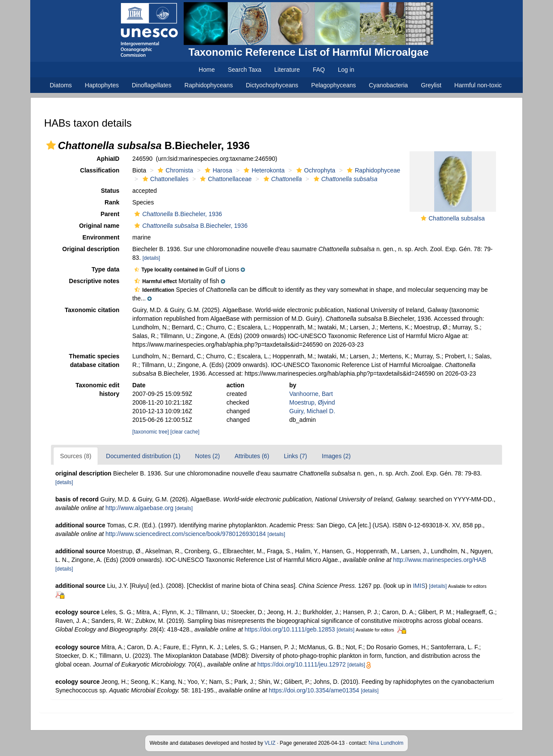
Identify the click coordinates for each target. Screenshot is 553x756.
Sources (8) (76, 456)
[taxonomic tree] (151, 432)
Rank (112, 202)
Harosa (217, 170)
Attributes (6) (252, 456)
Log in (346, 70)
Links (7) (296, 456)
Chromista (174, 170)
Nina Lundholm (386, 743)
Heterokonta (263, 170)
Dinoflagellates (152, 85)
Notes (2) (207, 456)
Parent (110, 214)
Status (110, 191)
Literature (287, 70)
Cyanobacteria (388, 85)
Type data (105, 269)
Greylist (431, 85)
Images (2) (336, 456)
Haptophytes (102, 85)
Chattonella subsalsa (457, 218)
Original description (91, 249)
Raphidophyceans (209, 85)
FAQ (319, 70)
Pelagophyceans (334, 85)
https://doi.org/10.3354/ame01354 (314, 690)
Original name (99, 226)
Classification (100, 170)
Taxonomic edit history (98, 389)
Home (207, 70)
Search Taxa (245, 70)
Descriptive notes (94, 281)
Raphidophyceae (372, 170)
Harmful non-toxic (478, 85)
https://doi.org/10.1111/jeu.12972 (301, 664)
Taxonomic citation (92, 310)
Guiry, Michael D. (312, 411)
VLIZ (270, 743)
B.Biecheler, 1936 (177, 214)
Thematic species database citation (94, 360)
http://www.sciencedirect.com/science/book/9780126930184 (186, 534)
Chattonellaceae (225, 179)
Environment (101, 237)
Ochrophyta (315, 170)
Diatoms (61, 85)
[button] (51, 145)
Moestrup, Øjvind (312, 402)
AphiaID (108, 159)
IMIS (419, 586)
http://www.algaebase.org (139, 508)
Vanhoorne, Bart (311, 394)
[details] (151, 258)
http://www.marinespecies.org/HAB (440, 560)
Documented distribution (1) (143, 456)
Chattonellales (165, 179)
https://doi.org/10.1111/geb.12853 (290, 629)
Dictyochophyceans (272, 85)
